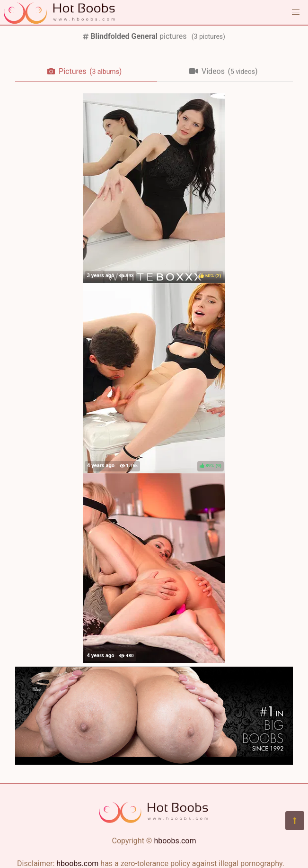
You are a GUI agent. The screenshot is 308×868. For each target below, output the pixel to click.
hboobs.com (175, 841)
